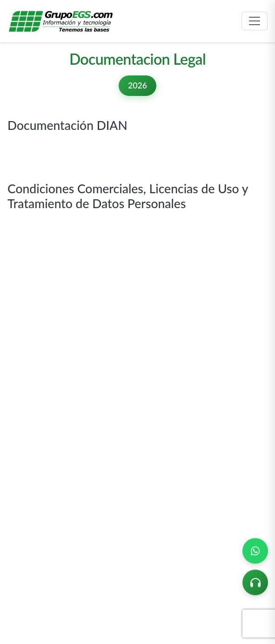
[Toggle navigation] (255, 21)
